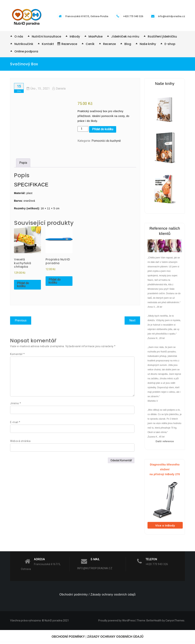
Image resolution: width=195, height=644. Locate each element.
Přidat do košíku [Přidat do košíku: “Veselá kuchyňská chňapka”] (23, 286)
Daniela (59, 90)
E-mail (15, 424)
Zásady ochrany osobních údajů (113, 596)
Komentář (17, 356)
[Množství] (83, 131)
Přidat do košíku (103, 131)
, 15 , (38, 90)
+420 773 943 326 (133, 17)
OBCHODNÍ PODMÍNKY (68, 638)
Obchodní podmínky (74, 596)
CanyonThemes (175, 622)
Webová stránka (20, 443)
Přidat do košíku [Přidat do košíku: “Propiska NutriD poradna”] (55, 283)
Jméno (16, 405)
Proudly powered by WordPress (117, 622)
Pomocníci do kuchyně (106, 143)
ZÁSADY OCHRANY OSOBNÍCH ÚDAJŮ (115, 638)
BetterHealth (154, 622)
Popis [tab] (23, 165)
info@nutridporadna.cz (172, 17)
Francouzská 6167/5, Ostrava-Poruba (87, 17)
